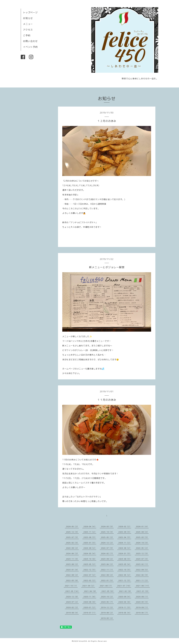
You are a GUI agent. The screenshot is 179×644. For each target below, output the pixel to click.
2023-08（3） (125, 559)
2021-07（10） (124, 586)
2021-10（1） (71, 586)
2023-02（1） (142, 564)
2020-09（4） (125, 597)
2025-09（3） (125, 532)
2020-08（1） (142, 597)
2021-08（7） (106, 586)
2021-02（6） (125, 591)
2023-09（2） (107, 559)
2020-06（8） (90, 602)
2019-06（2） (107, 613)
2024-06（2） (125, 548)
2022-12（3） (90, 570)
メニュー (28, 24)
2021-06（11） (143, 586)
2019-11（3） (125, 607)
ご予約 (27, 35)
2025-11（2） (90, 532)
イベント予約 (30, 47)
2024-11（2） (125, 543)
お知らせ (28, 18)
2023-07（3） (142, 559)
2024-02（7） (107, 553)
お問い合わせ (30, 41)
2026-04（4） (90, 526)
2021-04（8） (90, 591)
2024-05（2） (142, 548)
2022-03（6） (72, 580)
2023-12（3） (142, 553)
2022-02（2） (90, 580)
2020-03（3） (142, 602)
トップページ (30, 12)
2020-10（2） (107, 597)
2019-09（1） (142, 607)
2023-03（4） (125, 564)
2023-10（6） (90, 559)
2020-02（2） (72, 607)
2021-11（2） (142, 580)
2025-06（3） (90, 537)
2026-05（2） (72, 526)
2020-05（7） (107, 602)
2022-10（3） (125, 570)
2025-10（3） (107, 532)
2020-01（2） (90, 607)
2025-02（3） (72, 543)
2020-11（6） (90, 597)
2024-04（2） (72, 553)
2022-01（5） (107, 580)
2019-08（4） (72, 613)
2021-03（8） (108, 591)
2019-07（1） (90, 613)
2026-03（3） (107, 526)
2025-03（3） (142, 537)
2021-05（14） (72, 591)
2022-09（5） (142, 570)
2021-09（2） (89, 586)
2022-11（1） (107, 570)
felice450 (83, 641)
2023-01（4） (72, 570)
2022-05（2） (125, 575)
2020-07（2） (72, 602)
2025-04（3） (125, 537)
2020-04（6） (125, 602)
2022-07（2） (90, 575)
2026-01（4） (142, 526)
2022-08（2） (72, 575)
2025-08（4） (142, 532)
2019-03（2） (107, 618)
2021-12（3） (125, 580)
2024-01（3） (125, 553)
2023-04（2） (107, 564)
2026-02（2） (125, 526)
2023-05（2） (90, 564)
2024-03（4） (90, 553)
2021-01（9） (143, 591)
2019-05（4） (125, 613)
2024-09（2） (72, 548)
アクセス (28, 30)
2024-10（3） (142, 543)
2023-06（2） (72, 564)
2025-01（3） (90, 543)
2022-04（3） (142, 575)
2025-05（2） (107, 537)
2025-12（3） (72, 532)
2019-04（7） (142, 613)
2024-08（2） (90, 548)
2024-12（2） (107, 543)
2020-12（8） (72, 597)
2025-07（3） (72, 537)
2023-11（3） (72, 559)
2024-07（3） (107, 548)
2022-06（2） (107, 575)
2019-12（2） (107, 607)
